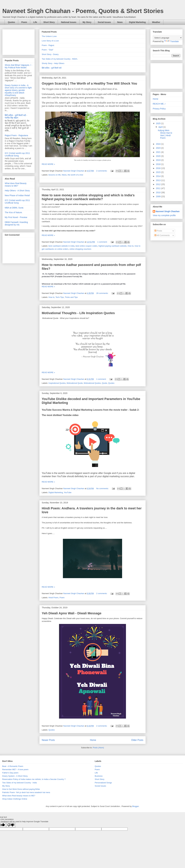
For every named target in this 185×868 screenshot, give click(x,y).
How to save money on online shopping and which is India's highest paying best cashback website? (88, 197)
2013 (159, 180)
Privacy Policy (159, 109)
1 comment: (103, 242)
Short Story (49, 22)
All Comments (162, 235)
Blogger (135, 806)
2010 (159, 192)
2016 (159, 168)
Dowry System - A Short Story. (15, 776)
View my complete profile (164, 215)
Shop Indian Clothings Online (15, 799)
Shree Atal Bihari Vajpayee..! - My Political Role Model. (18, 66)
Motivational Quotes (92, 383)
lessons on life (55, 175)
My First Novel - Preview (16, 217)
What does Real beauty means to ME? (19, 796)
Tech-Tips (60, 297)
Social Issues (104, 22)
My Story (87, 22)
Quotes (11, 22)
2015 (159, 172)
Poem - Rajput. (48, 45)
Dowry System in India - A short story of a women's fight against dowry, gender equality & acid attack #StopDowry (18, 90)
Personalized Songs (103, 783)
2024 (159, 144)
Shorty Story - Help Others (53, 63)
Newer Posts (48, 740)
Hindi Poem (54, 598)
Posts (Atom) (98, 748)
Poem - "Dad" (48, 50)
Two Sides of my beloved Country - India (19, 783)
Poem (24, 22)
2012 (159, 184)
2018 (159, 164)
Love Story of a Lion (50, 41)
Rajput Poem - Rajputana (16, 135)
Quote (104, 383)
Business (99, 776)
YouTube (68, 492)
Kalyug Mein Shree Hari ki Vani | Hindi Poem (165, 134)
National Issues (69, 22)
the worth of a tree (75, 175)
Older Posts (137, 740)
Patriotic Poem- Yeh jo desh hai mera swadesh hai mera (26, 792)
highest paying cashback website (112, 246)
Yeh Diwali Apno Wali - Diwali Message (72, 613)
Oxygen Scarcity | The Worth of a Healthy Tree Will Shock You (89, 83)
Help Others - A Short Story (17, 191)
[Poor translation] (11, 825)
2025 (159, 123)
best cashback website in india (62, 246)
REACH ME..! (159, 104)
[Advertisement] (18, 42)
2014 (159, 176)
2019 (159, 160)
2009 (159, 196)
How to (131, 246)
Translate (172, 41)
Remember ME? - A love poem (15, 769)
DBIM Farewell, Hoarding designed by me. (16, 223)
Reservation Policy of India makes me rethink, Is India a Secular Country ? (34, 779)
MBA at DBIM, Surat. (14, 208)
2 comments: (102, 171)
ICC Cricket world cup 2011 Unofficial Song (17, 202)
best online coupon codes (86, 246)
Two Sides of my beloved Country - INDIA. (60, 59)
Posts (158, 231)
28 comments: (102, 293)
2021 (159, 152)
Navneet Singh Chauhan (168, 211)
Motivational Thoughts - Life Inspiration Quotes (78, 313)
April (161, 127)
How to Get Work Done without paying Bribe (21, 789)
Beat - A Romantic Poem (13, 766)
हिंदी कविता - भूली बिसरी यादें (52, 68)
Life (35, 22)
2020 (159, 156)
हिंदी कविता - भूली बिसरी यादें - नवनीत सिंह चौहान (16, 117)
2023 (159, 148)
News (120, 22)
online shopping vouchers (80, 249)
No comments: (103, 488)
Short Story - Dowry (50, 54)
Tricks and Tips (71, 297)
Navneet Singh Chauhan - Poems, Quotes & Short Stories (83, 11)
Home (93, 740)
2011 (159, 188)
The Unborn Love (49, 36)
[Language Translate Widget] (167, 38)
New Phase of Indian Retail (17, 195)
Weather (156, 22)
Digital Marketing (137, 22)
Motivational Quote (75, 383)
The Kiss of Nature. (14, 212)
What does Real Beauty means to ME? (16, 185)
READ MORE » (48, 164)
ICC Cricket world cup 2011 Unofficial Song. (17, 154)
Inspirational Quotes (57, 383)
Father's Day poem (10, 773)
